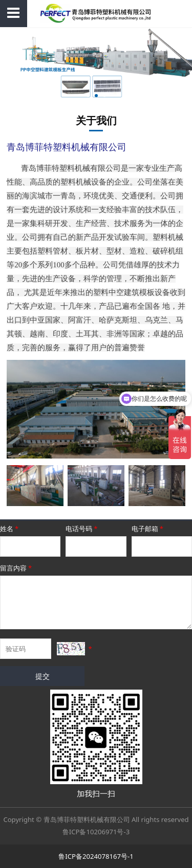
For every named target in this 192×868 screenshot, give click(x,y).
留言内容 (17, 568)
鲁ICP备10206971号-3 (96, 832)
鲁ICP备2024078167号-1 (96, 856)
